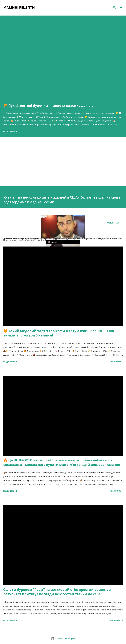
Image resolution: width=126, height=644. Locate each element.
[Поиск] (114, 7)
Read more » (116, 362)
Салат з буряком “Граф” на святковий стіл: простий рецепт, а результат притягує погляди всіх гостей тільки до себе (57, 592)
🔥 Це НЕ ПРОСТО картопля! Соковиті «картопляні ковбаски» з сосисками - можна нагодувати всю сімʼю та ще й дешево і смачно (62, 462)
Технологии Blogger (63, 639)
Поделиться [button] (10, 131)
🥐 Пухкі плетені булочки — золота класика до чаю (48, 105)
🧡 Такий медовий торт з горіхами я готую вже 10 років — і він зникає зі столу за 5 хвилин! (59, 333)
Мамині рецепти (19, 7)
